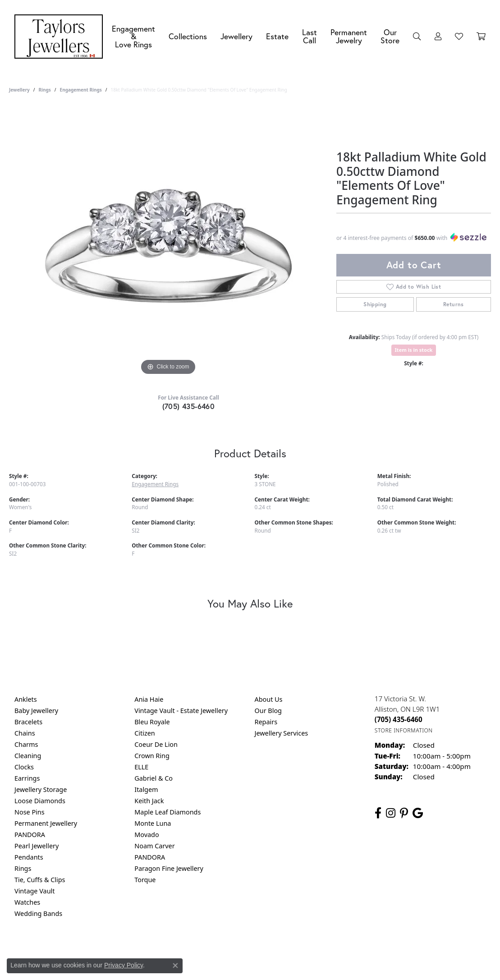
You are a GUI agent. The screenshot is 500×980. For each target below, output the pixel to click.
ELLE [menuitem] (141, 767)
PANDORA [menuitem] (30, 835)
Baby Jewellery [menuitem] (36, 711)
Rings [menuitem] (23, 868)
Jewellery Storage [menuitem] (41, 789)
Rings (44, 90)
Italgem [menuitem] (146, 789)
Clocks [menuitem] (24, 767)
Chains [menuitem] (25, 733)
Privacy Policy (206, 950)
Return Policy (161, 950)
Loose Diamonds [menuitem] (40, 801)
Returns (454, 304)
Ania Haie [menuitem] (149, 699)
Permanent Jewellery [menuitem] (46, 823)
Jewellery (236, 36)
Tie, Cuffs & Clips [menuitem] (40, 880)
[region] (168, 242)
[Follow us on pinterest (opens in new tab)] (404, 813)
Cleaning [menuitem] (28, 756)
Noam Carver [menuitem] (154, 846)
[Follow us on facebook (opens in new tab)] (378, 813)
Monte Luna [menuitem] (153, 823)
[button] (417, 37)
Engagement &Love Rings (133, 37)
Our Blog (268, 711)
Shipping (375, 304)
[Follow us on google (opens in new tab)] (418, 813)
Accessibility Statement (326, 950)
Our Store (390, 36)
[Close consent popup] (175, 966)
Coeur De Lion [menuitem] (156, 744)
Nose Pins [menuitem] (30, 812)
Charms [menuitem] (26, 744)
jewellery (19, 90)
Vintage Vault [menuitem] (34, 891)
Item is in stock (414, 350)
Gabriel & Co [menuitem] (154, 778)
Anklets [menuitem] (26, 699)
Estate (277, 36)
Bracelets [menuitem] (28, 722)
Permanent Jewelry (349, 36)
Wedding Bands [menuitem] (38, 913)
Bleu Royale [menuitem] (152, 722)
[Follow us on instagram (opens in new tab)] (391, 813)
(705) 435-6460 (189, 406)
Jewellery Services (282, 733)
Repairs (266, 722)
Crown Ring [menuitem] (152, 756)
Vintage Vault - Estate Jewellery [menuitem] (181, 711)
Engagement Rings (81, 90)
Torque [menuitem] (145, 880)
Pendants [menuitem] (29, 857)
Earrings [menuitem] (27, 778)
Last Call (310, 36)
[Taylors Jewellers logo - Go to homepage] (61, 37)
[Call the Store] (399, 719)
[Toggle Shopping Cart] (481, 37)
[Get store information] (404, 730)
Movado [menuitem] (147, 835)
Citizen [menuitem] (145, 733)
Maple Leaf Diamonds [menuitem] (167, 812)
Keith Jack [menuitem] (149, 801)
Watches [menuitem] (27, 902)
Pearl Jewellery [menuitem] (37, 846)
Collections (188, 36)
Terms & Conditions (259, 950)
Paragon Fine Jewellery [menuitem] (169, 868)
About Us (269, 699)
